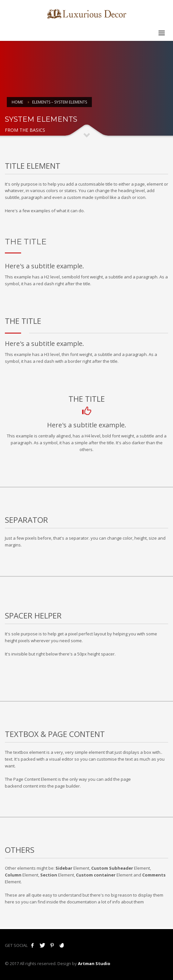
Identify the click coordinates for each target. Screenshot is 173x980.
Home (17, 102)
